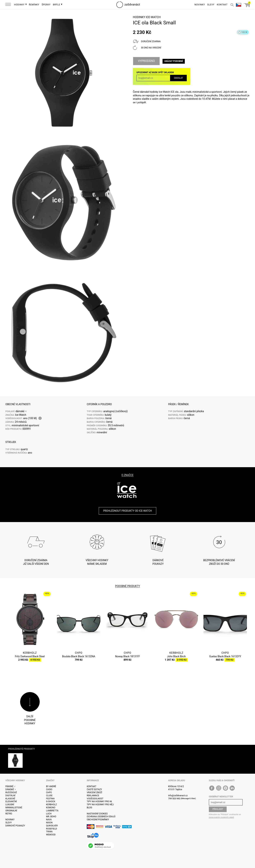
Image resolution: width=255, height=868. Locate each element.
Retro (9, 814)
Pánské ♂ (11, 786)
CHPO (49, 792)
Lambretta (52, 811)
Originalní (11, 811)
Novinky (10, 820)
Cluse (49, 796)
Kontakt (91, 786)
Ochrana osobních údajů (101, 817)
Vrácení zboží (94, 792)
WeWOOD (51, 835)
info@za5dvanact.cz (178, 796)
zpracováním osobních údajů (221, 817)
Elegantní (11, 801)
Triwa (49, 832)
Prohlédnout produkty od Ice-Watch (127, 511)
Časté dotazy (94, 789)
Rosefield (52, 829)
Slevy (9, 823)
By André (51, 786)
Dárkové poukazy (15, 826)
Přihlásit (218, 809)
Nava (49, 820)
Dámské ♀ (11, 789)
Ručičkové (11, 792)
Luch (49, 814)
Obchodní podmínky (98, 820)
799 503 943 (174, 799)
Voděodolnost (95, 799)
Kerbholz (52, 805)
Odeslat (178, 78)
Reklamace (93, 796)
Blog (89, 808)
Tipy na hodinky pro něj (100, 805)
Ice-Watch (153, 17)
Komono (51, 808)
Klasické (10, 799)
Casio (49, 789)
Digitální (10, 796)
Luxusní (10, 805)
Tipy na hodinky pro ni (99, 801)
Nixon (49, 823)
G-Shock (51, 801)
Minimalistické (14, 808)
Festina (50, 799)
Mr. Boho (51, 817)
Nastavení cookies (97, 814)
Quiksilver (52, 826)
